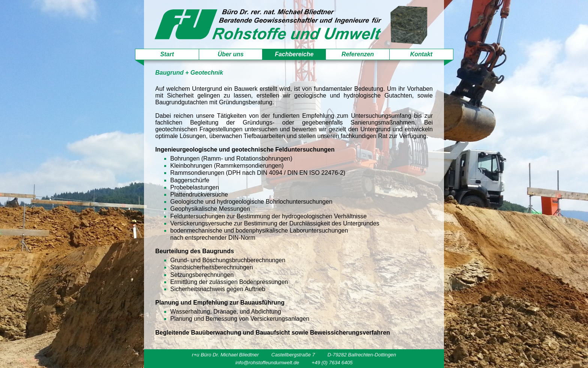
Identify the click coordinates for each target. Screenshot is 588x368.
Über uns (230, 54)
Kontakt (421, 54)
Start (167, 54)
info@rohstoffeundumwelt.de (267, 363)
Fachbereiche (294, 54)
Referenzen (358, 54)
